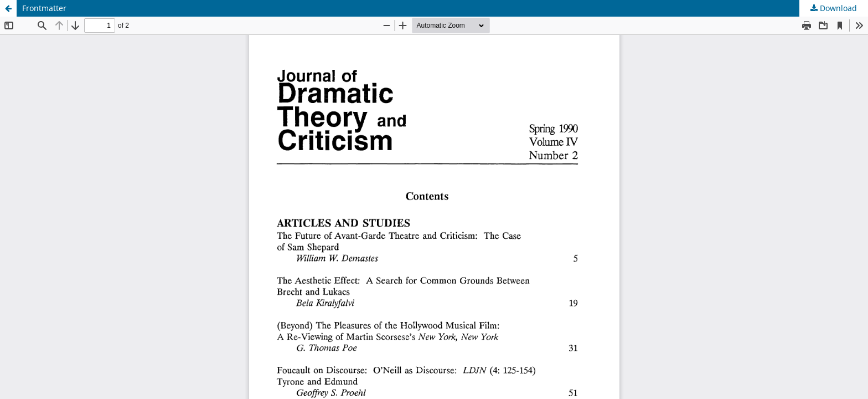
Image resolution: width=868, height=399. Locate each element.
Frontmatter (44, 8)
